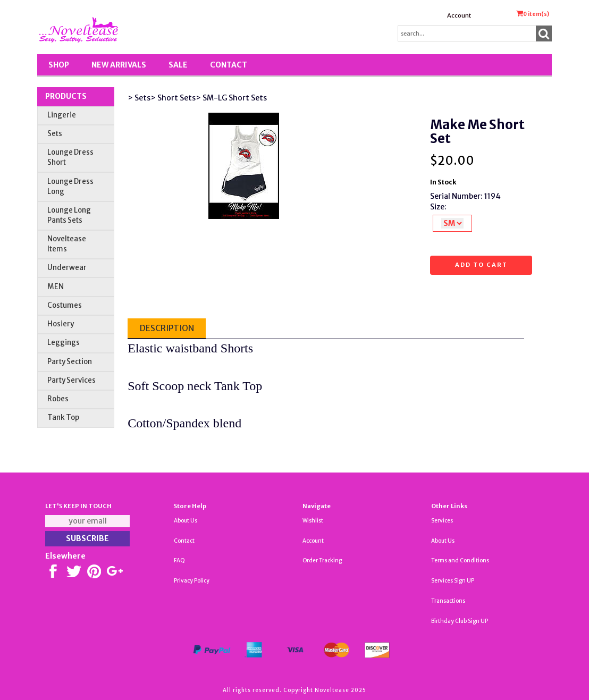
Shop (59, 65)
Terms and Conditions (460, 560)
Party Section (70, 362)
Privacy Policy (192, 581)
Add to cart (481, 265)
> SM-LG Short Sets (231, 98)
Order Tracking (322, 560)
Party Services (71, 380)
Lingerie (62, 115)
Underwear (67, 268)
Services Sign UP (453, 581)
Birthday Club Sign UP (460, 621)
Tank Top (63, 418)
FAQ (179, 560)
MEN (56, 287)
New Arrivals (119, 65)
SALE (178, 65)
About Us (186, 521)
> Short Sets (173, 98)
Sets (55, 134)
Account (459, 15)
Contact (229, 65)
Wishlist (313, 521)
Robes (58, 399)
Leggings (64, 343)
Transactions (448, 601)
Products (66, 96)
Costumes (65, 305)
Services (442, 521)
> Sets (139, 98)
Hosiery (61, 324)
